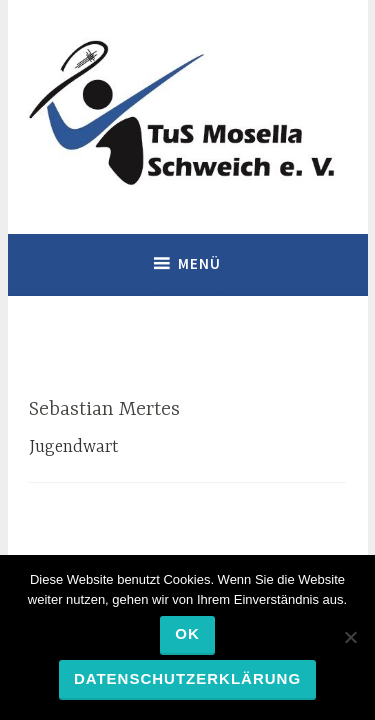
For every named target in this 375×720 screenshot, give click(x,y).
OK (187, 633)
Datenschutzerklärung (187, 678)
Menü (199, 263)
